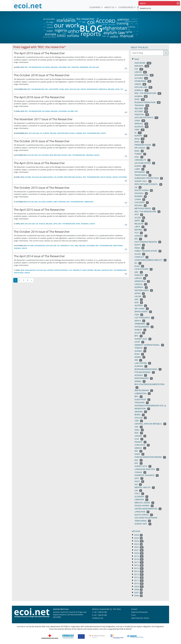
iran (104, 36)
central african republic (50, 37)
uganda (137, 24)
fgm (139, 315)
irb (138, 360)
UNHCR (83, 89)
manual (126, 36)
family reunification (148, 251)
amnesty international (149, 345)
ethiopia (132, 24)
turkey (72, 34)
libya (44, 27)
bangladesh (48, 177)
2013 (139, 574)
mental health (145, 487)
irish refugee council (134, 19)
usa (139, 427)
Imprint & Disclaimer (140, 612)
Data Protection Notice (140, 618)
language (142, 512)
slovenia (141, 496)
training (123, 23)
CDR (139, 421)
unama (140, 436)
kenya (140, 321)
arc (139, 272)
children (70, 18)
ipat (69, 67)
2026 (138, 535)
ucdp (139, 342)
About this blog (139, 47)
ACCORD (106, 21)
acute (140, 333)
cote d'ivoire (144, 269)
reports (91, 34)
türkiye (141, 348)
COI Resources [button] (126, 7)
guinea (140, 351)
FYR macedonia (145, 372)
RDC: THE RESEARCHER (33, 67)
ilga (139, 439)
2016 (139, 565)
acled (140, 254)
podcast (141, 275)
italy (139, 493)
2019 (139, 556)
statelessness (144, 327)
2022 (139, 547)
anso (139, 454)
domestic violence (147, 475)
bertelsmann (144, 390)
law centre (54, 89)
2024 (139, 541)
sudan (50, 31)
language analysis (147, 469)
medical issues (144, 503)
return (65, 33)
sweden (141, 412)
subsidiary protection (131, 21)
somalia (73, 36)
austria (141, 305)
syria (129, 32)
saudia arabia (144, 506)
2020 (139, 553)
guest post (142, 399)
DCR (108, 36)
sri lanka (142, 309)
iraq (80, 21)
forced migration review (150, 457)
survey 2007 (143, 524)
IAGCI (139, 481)
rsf (138, 451)
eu (138, 263)
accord (71, 111)
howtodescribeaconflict (151, 260)
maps (139, 221)
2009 (139, 587)
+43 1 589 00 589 (100, 615)
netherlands (144, 290)
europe (51, 34)
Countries (95, 7)
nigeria (61, 30)
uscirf (140, 296)
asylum (141, 418)
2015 (139, 568)
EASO (61, 36)
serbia (140, 381)
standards (66, 20)
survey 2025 (143, 339)
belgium (141, 224)
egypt (140, 245)
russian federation (148, 102)
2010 (139, 583)
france (141, 442)
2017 (139, 562)
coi (91, 22)
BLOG (91, 28)
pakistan (123, 19)
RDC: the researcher (91, 133)
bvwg (140, 415)
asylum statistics (146, 117)
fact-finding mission (148, 242)
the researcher (81, 19)
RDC (139, 433)
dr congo (50, 22)
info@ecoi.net (98, 618)
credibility (131, 27)
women (113, 31)
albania (141, 366)
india (44, 30)
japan (140, 293)
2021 (139, 550)
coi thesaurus (144, 318)
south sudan (112, 24)
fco (134, 32)
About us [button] (109, 7)
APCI (139, 478)
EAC (139, 463)
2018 (139, 559)
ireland (54, 67)
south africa (144, 515)
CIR (138, 490)
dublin (42, 224)
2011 (139, 580)
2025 (138, 538)
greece (140, 448)
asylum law (114, 33)
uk (137, 27)
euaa (139, 354)
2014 (139, 571)
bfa (139, 336)
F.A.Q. (134, 615)
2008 (138, 589)
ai (89, 28)
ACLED (140, 218)
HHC (84, 22)
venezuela (103, 89)
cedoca (141, 284)
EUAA (139, 266)
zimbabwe (84, 67)
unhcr (74, 31)
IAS (138, 484)
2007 (138, 593)
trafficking (49, 25)
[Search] (166, 53)
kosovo (141, 375)
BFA (137, 32)
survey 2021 (143, 181)
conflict (141, 257)
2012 (139, 577)
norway (141, 287)
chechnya (142, 445)
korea (140, 357)
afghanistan (115, 28)
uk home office (49, 19)
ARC (98, 18)
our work (67, 25)
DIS (44, 24)
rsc (139, 460)
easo (67, 89)
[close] (178, 3)
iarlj (64, 18)
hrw (129, 29)
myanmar (104, 24)
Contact (134, 609)
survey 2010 (143, 466)
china (137, 35)
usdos (114, 36)
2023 (138, 544)
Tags (136, 59)
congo (140, 472)
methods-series (145, 208)
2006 (138, 596)
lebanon (141, 499)
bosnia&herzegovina (148, 369)
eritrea (90, 270)
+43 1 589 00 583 (100, 612)
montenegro (144, 378)
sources (50, 27)
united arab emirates (148, 509)
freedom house (145, 145)
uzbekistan (89, 202)
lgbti (89, 25)
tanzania (85, 224)
